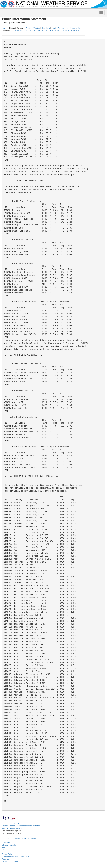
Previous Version (33, 28)
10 (26, 31)
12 (31, 31)
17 (44, 31)
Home (4, 28)
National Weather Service (12, 828)
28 (74, 31)
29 (76, 31)
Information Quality (9, 845)
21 (55, 31)
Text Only (46, 28)
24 (63, 31)
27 (71, 31)
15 (39, 31)
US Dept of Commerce (11, 823)
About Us (5, 859)
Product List (62, 28)
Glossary (5, 850)
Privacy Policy (7, 854)
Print (54, 28)
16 (42, 31)
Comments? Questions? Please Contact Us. (19, 838)
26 (68, 31)
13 (34, 31)
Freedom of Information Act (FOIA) (15, 857)
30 (79, 31)
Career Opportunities (10, 861)
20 (52, 31)
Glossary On (75, 28)
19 (50, 31)
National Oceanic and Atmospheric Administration (21, 826)
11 (28, 31)
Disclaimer (6, 842)
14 (36, 31)
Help (4, 847)
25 (66, 31)
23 (60, 31)
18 (47, 31)
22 (58, 31)
